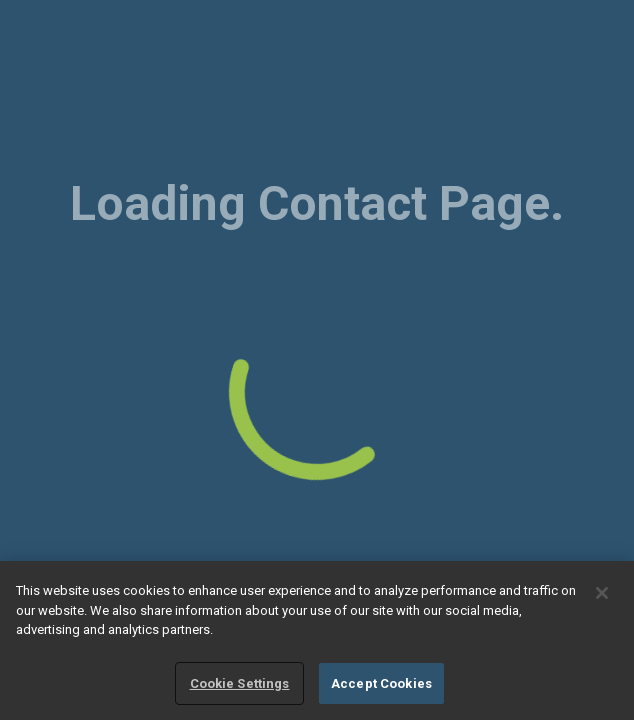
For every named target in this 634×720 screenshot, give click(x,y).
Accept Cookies (381, 684)
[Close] (602, 595)
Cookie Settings (240, 684)
